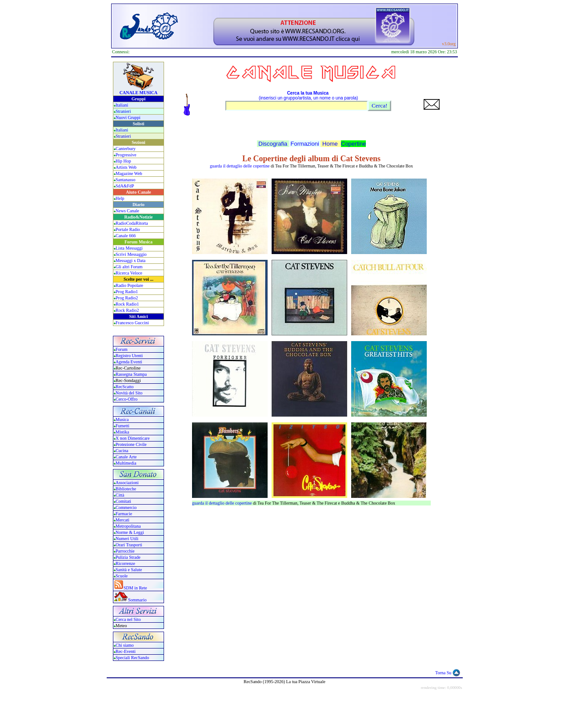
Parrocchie (125, 551)
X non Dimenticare (133, 438)
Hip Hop (123, 161)
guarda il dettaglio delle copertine (240, 166)
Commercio (126, 507)
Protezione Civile (131, 444)
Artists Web (126, 167)
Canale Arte (126, 457)
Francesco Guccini (132, 323)
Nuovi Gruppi (128, 117)
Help (120, 198)
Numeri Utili (128, 539)
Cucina (122, 451)
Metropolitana (128, 526)
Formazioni (305, 144)
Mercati (122, 520)
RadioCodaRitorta (132, 223)
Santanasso (125, 180)
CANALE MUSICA (138, 93)
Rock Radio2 (127, 310)
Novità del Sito (129, 393)
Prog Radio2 (127, 298)
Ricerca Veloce (129, 273)
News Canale (127, 211)
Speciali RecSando (132, 658)
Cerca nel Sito (128, 619)
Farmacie (124, 514)
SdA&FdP (125, 186)
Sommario (137, 600)
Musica (122, 420)
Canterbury (126, 149)
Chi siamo (125, 645)
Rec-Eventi (126, 651)
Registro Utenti (129, 356)
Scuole (122, 576)
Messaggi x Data (130, 261)
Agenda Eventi (129, 362)
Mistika (122, 432)
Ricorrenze (125, 563)
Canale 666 (126, 236)
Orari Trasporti (129, 545)
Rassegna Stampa (131, 374)
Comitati (123, 501)
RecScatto (125, 387)
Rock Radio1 (127, 304)
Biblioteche (126, 489)
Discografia (273, 144)
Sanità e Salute (129, 570)
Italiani (122, 105)
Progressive (126, 155)
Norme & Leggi (130, 532)
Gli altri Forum (129, 267)
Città (120, 495)
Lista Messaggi (129, 248)
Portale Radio (128, 229)
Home (330, 144)
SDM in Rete (135, 588)
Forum (122, 349)
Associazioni (127, 483)
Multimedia (126, 463)
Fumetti (122, 426)
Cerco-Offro (126, 399)
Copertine (353, 144)
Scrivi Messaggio (131, 254)
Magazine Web (129, 173)
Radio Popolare (129, 285)
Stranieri (123, 111)
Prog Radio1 (127, 292)
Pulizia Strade (128, 557)
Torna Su (443, 673)
